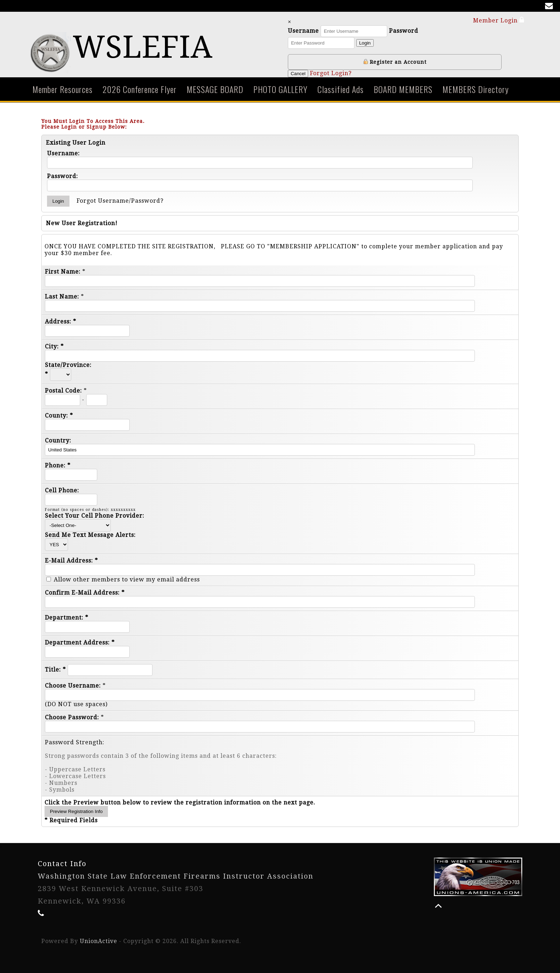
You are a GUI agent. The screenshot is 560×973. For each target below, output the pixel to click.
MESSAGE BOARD (215, 89)
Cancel (298, 74)
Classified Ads (341, 89)
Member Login (499, 20)
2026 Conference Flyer (140, 89)
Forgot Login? (331, 73)
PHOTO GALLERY (280, 89)
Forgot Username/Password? (120, 201)
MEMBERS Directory (476, 89)
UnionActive (98, 941)
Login (365, 43)
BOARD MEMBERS (403, 89)
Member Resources (63, 89)
